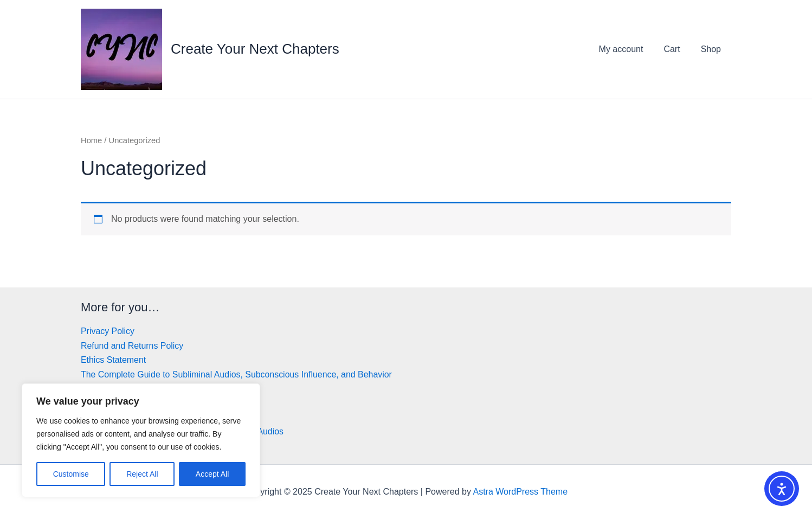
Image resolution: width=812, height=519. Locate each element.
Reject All (142, 474)
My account (629, 49)
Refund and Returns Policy (132, 346)
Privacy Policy (108, 331)
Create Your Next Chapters (255, 49)
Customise (71, 474)
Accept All (212, 474)
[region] (141, 440)
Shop (713, 49)
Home (91, 140)
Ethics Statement (114, 360)
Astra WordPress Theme (520, 492)
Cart (676, 49)
